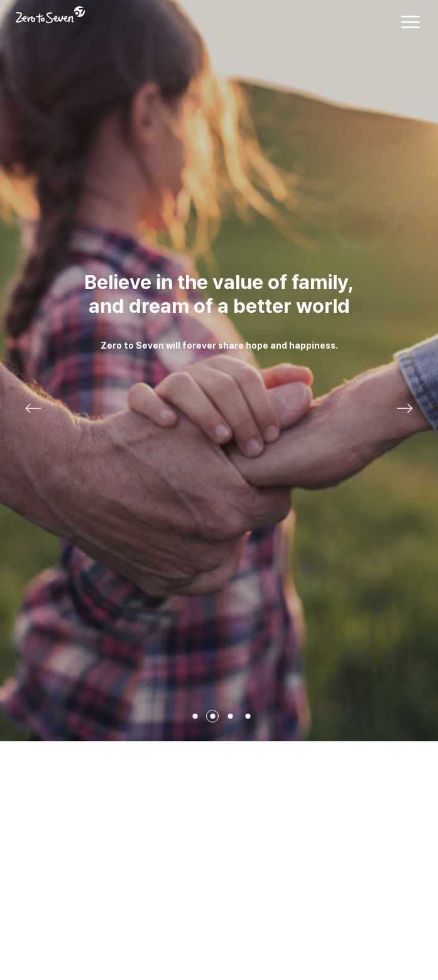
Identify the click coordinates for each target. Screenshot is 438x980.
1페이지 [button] (195, 716)
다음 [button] (405, 408)
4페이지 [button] (248, 716)
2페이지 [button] (213, 716)
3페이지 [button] (231, 716)
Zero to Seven (50, 15)
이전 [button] (33, 408)
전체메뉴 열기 (410, 22)
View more (219, 371)
